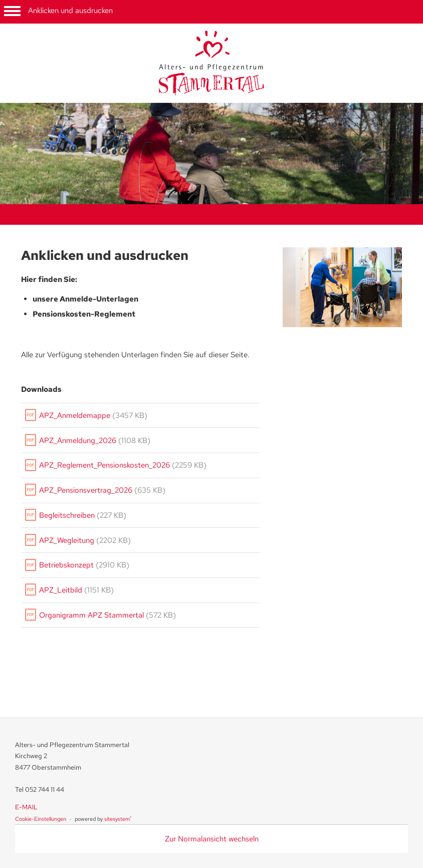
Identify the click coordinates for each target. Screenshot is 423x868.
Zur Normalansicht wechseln (212, 839)
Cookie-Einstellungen (41, 819)
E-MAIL (26, 807)
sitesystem (118, 819)
